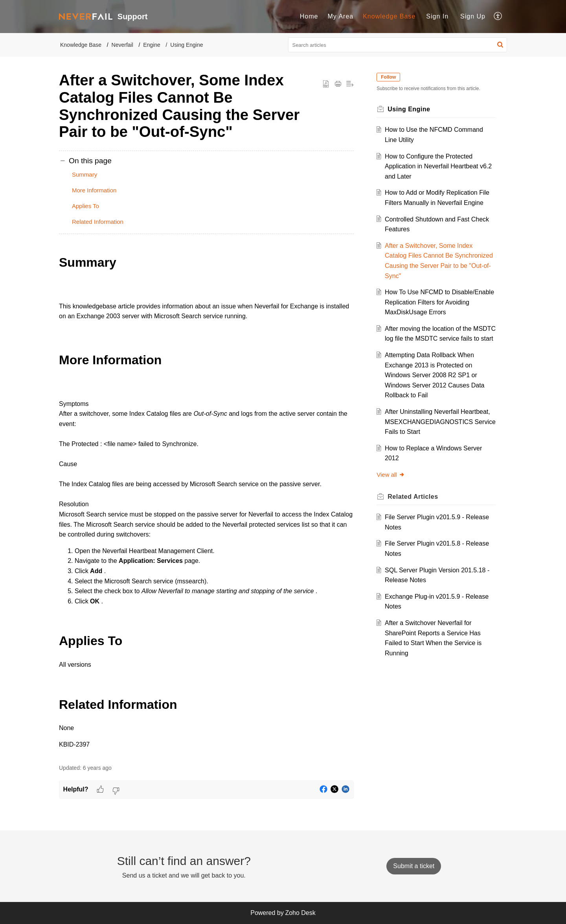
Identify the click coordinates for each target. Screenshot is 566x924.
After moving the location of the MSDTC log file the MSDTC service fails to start (436, 339)
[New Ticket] (414, 866)
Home (309, 16)
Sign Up (473, 16)
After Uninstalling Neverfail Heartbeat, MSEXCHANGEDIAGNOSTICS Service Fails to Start (440, 432)
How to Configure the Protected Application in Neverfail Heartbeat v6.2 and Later (434, 166)
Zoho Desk (300, 913)
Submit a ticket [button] (414, 866)
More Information (94, 190)
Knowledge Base (389, 16)
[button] (498, 17)
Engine (152, 45)
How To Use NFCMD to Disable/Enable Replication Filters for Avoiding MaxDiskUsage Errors (439, 302)
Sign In (437, 16)
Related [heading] (415, 506)
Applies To (85, 206)
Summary (85, 174)
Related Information (98, 222)
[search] (398, 45)
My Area (340, 16)
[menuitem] (309, 17)
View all (393, 485)
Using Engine (187, 45)
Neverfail (122, 45)
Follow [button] (391, 77)
